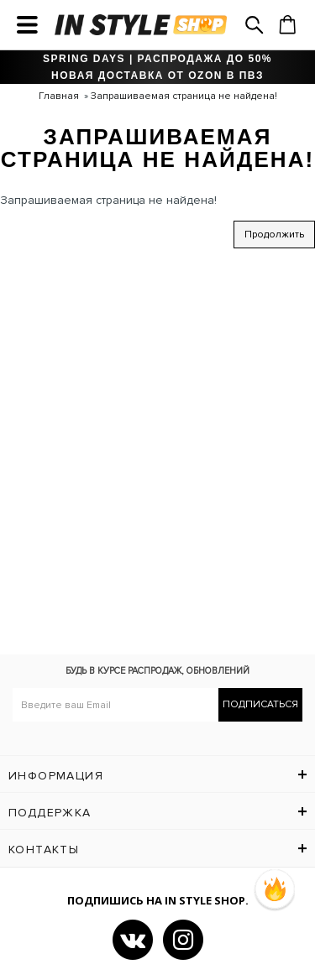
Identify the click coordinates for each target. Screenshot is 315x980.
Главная (59, 96)
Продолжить (274, 235)
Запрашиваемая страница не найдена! (184, 96)
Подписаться (260, 704)
